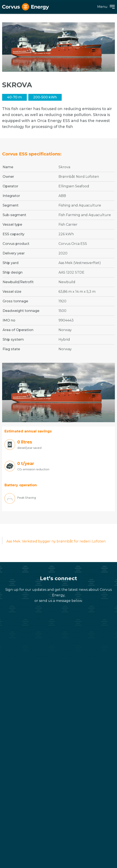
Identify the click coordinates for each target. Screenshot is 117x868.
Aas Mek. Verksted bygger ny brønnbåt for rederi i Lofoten (56, 541)
